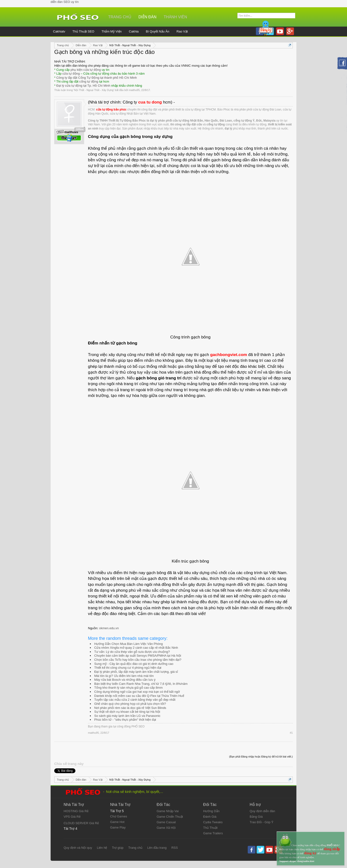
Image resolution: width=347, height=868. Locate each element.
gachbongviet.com (229, 355)
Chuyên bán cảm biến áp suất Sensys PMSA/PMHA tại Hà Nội (138, 656)
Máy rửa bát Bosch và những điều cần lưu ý (125, 680)
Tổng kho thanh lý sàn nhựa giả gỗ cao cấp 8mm (128, 688)
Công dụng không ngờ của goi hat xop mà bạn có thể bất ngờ (137, 692)
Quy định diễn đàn (262, 811)
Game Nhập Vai (168, 811)
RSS (175, 848)
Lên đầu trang (157, 848)
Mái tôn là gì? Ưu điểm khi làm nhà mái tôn (124, 676)
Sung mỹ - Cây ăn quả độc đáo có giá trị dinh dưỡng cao (134, 664)
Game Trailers (213, 833)
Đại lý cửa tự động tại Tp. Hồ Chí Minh (83, 86)
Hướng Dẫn (211, 811)
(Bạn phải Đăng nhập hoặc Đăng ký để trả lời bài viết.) (261, 757)
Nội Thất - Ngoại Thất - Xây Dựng (94, 90)
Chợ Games (119, 816)
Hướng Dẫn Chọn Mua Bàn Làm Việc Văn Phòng (128, 644)
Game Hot (117, 822)
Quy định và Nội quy (78, 848)
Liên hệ (102, 848)
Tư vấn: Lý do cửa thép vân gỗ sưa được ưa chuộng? (132, 652)
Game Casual (166, 822)
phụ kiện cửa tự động (86, 70)
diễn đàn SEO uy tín (65, 2)
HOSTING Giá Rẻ (76, 811)
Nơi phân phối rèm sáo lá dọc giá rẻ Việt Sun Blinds (130, 708)
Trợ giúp (118, 848)
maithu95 (134, 90)
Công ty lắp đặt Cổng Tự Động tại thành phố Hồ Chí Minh (97, 78)
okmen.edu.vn (109, 628)
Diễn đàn (148, 17)
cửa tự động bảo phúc (111, 110)
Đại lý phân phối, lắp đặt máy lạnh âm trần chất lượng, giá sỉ (136, 672)
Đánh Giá (210, 817)
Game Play (118, 827)
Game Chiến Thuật (170, 817)
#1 (291, 733)
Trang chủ (120, 17)
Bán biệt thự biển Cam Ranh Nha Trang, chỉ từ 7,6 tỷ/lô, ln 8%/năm (141, 684)
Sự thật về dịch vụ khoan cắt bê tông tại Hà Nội (127, 712)
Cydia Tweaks (213, 822)
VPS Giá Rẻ (72, 817)
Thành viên (175, 17)
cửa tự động (71, 74)
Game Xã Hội (166, 828)
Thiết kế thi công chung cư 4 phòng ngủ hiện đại (128, 668)
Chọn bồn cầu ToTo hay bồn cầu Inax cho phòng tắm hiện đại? (138, 660)
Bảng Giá (256, 817)
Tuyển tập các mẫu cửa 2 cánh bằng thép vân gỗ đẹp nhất (135, 700)
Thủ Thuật (210, 828)
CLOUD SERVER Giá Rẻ (81, 823)
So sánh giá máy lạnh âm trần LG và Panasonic (127, 716)
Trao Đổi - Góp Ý (262, 822)
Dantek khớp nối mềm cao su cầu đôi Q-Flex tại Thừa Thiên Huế (139, 696)
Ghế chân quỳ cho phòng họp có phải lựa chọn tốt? (130, 704)
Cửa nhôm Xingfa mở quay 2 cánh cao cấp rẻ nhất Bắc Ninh (136, 648)
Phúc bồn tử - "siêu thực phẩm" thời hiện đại (125, 720)
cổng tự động (89, 81)
